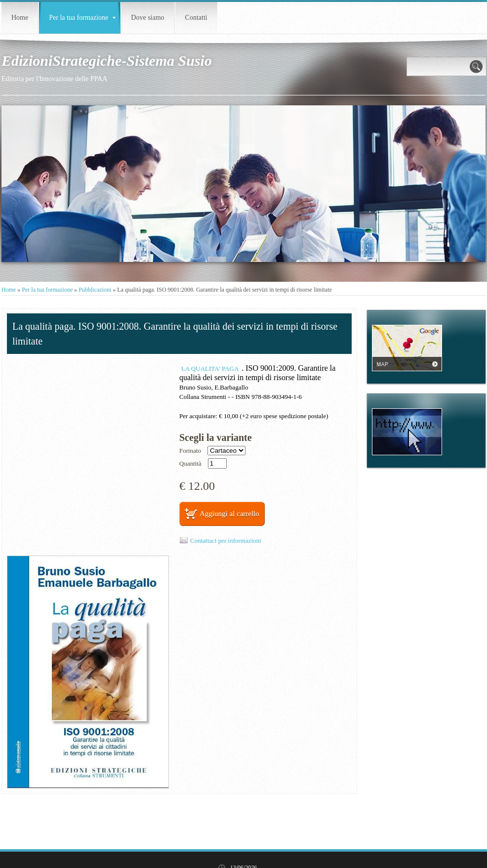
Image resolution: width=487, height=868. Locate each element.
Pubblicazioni (95, 290)
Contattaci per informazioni (226, 541)
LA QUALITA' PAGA (210, 369)
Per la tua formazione (82, 18)
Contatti (196, 18)
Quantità (190, 463)
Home (20, 18)
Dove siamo (147, 18)
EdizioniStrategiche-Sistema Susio (107, 61)
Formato (190, 451)
